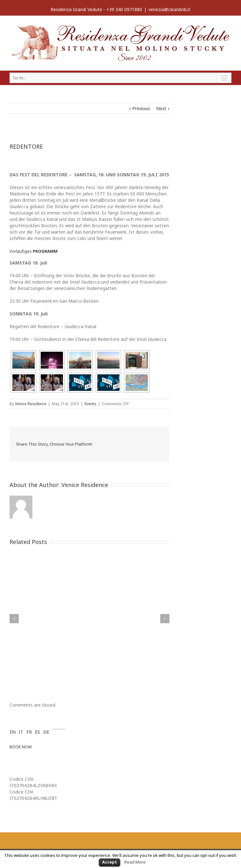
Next (161, 108)
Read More (135, 862)
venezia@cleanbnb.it (169, 9)
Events (90, 404)
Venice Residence (31, 404)
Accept (110, 862)
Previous (141, 108)
